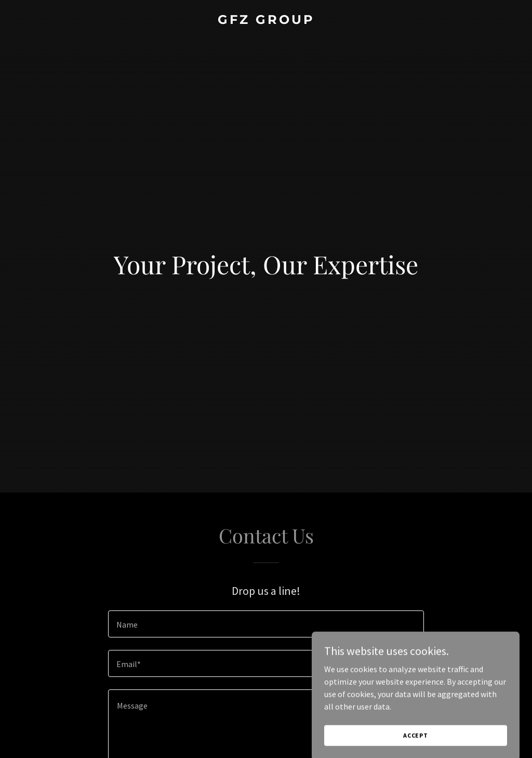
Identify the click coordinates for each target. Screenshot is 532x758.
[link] (266, 21)
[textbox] (266, 624)
